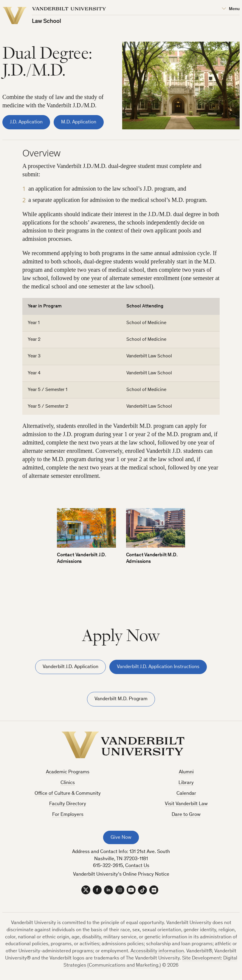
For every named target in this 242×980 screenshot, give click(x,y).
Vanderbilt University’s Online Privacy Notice (121, 875)
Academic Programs (68, 772)
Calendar (186, 794)
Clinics (68, 783)
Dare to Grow (186, 815)
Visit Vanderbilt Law (186, 804)
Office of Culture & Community (68, 794)
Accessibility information (157, 951)
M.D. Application (79, 122)
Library (186, 783)
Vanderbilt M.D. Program (121, 699)
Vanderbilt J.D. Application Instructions (158, 667)
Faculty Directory (68, 804)
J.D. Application (26, 122)
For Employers (68, 815)
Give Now (121, 838)
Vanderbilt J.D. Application (70, 667)
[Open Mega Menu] (231, 9)
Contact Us (137, 866)
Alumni (186, 772)
